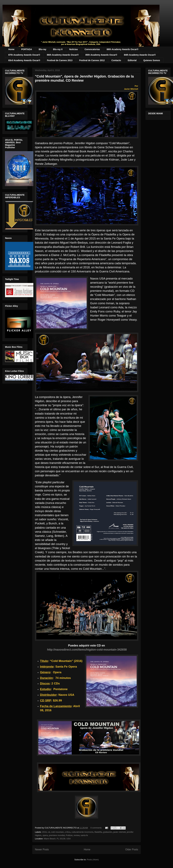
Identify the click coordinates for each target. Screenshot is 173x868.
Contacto (116, 60)
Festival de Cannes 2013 (60, 60)
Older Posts (132, 849)
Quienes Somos (152, 60)
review (77, 835)
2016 (44, 832)
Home (11, 49)
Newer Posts (42, 849)
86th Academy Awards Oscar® (63, 55)
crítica (68, 832)
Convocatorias (92, 49)
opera (45, 835)
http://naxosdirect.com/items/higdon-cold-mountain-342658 (87, 650)
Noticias (73, 49)
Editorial (132, 60)
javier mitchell (119, 832)
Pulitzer (69, 835)
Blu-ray (42, 49)
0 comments (96, 828)
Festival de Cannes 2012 (92, 60)
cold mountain (57, 832)
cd (49, 832)
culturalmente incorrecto (82, 832)
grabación (108, 832)
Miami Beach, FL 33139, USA (57, 839)
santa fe (84, 835)
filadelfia (98, 832)
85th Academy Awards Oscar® (101, 55)
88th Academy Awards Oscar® (123, 49)
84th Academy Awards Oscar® (140, 55)
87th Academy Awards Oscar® (24, 55)
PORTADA (27, 49)
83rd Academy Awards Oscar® (24, 60)
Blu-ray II (58, 49)
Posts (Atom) (93, 860)
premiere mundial (57, 835)
